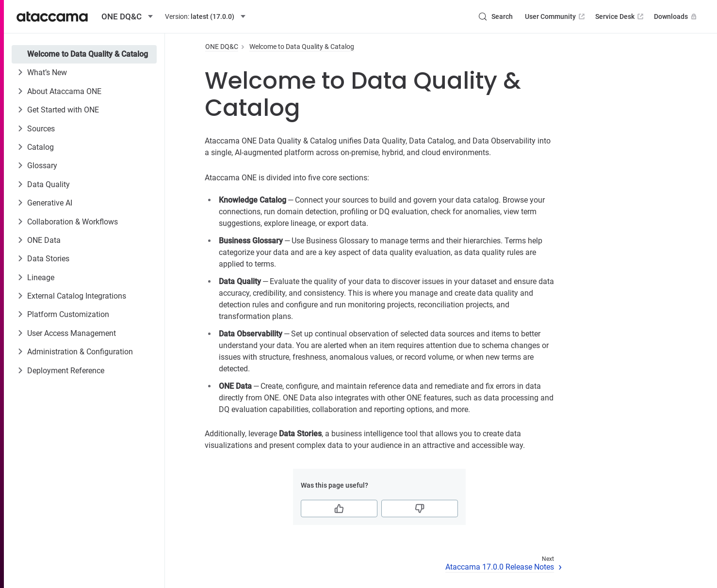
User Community (556, 16)
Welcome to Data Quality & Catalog (88, 54)
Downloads (676, 16)
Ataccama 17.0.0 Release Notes (500, 567)
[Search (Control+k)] (495, 16)
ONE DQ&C (222, 47)
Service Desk (620, 16)
